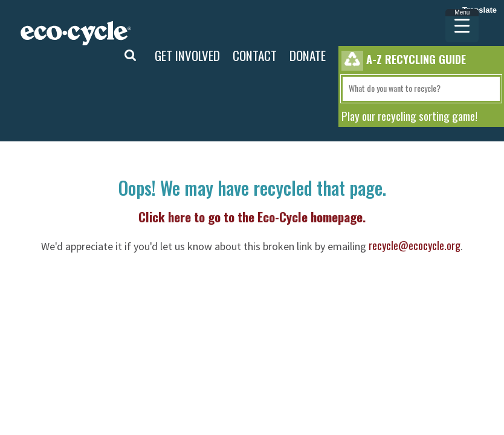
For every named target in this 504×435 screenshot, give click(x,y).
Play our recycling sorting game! (409, 115)
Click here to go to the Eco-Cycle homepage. (252, 217)
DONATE (308, 55)
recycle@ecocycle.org (415, 245)
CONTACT (255, 55)
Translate (480, 10)
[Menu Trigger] (462, 26)
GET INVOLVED (187, 55)
